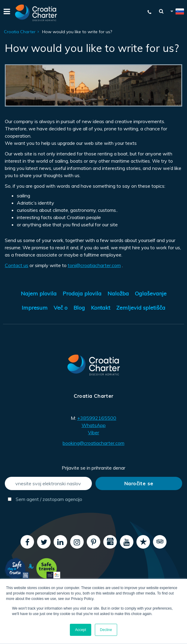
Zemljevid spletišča (141, 308)
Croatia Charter (20, 32)
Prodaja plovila (82, 293)
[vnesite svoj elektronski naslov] (48, 483)
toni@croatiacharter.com (94, 265)
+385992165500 (97, 418)
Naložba (118, 293)
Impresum (35, 308)
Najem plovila (39, 293)
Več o (61, 308)
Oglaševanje (151, 293)
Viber (93, 432)
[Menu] (6, 13)
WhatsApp (94, 425)
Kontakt (101, 308)
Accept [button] (81, 630)
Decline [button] (106, 630)
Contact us (17, 265)
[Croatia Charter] (36, 13)
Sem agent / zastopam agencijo (45, 499)
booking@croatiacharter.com (93, 443)
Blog (79, 308)
